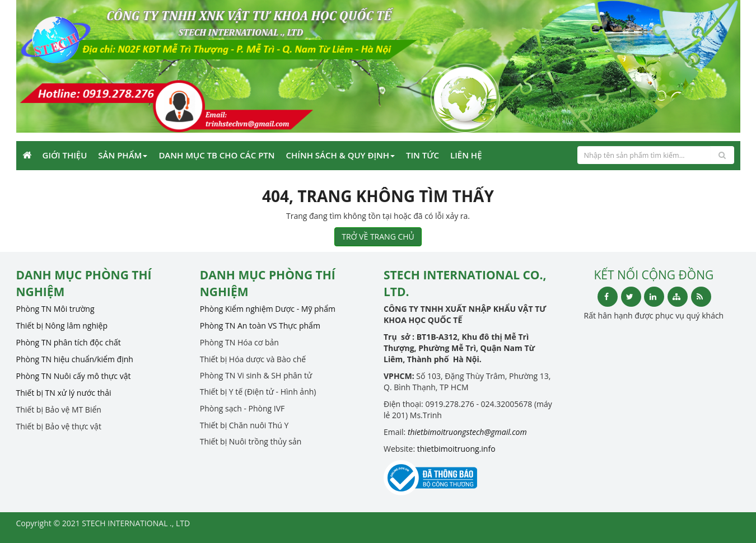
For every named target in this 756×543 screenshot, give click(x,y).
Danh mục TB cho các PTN (216, 155)
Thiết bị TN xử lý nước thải (64, 393)
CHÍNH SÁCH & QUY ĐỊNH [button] (340, 155)
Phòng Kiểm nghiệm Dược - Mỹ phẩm (268, 309)
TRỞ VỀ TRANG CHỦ (378, 237)
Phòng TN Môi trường (55, 309)
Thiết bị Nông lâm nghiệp (62, 326)
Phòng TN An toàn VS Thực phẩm (260, 326)
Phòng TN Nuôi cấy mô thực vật (74, 376)
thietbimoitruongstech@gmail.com (467, 432)
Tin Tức (423, 155)
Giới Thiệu (65, 155)
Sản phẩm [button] (123, 155)
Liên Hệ (466, 155)
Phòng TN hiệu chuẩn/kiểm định (75, 359)
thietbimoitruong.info (456, 449)
